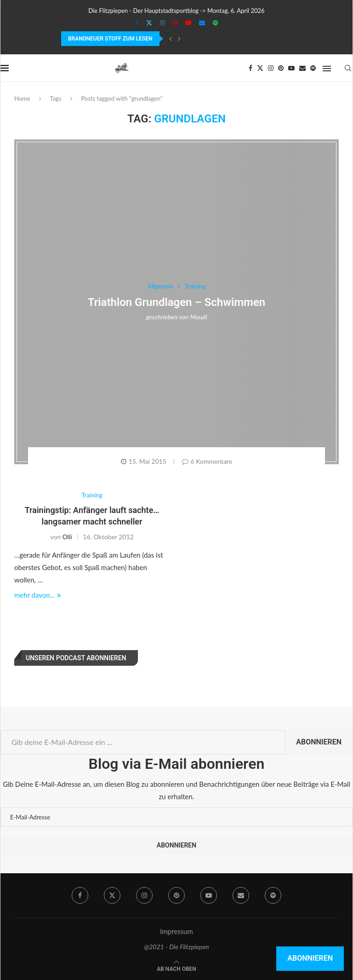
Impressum (176, 931)
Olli (67, 537)
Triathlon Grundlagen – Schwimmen (176, 302)
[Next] (179, 39)
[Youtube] (188, 23)
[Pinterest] (175, 23)
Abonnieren (319, 742)
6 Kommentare (207, 461)
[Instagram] (162, 23)
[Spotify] (215, 23)
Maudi (199, 317)
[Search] (348, 68)
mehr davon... (38, 595)
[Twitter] (149, 23)
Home (22, 98)
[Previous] (171, 39)
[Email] (202, 23)
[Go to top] (176, 968)
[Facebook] (137, 23)
